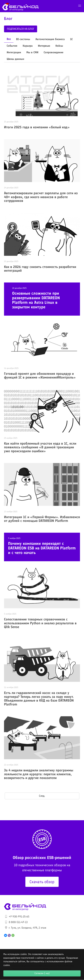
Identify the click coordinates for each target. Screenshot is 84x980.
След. (42, 796)
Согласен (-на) (42, 973)
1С (71, 39)
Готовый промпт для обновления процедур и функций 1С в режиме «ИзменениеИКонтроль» (40, 376)
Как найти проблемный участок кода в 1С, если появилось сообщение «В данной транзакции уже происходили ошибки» (40, 447)
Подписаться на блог (21, 29)
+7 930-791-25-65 (19, 917)
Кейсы (59, 46)
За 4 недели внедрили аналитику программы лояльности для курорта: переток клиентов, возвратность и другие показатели (39, 774)
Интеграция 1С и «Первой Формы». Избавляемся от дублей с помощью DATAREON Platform (42, 519)
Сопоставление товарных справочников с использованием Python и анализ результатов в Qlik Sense (40, 623)
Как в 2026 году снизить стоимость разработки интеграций (40, 269)
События (12, 46)
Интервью (44, 46)
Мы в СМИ (32, 52)
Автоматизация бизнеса (50, 39)
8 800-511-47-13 (18, 922)
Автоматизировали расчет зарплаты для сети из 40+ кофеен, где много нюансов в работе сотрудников (41, 197)
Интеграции (14, 52)
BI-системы (23, 39)
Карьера (28, 46)
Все (9, 39)
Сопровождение (54, 52)
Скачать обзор (42, 882)
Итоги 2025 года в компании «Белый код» (37, 127)
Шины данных (15, 59)
